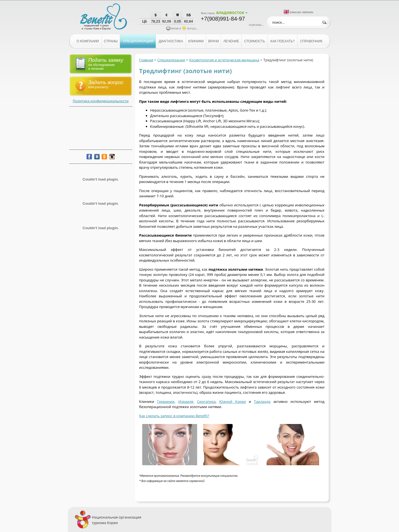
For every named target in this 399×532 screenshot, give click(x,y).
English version (302, 12)
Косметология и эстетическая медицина (224, 60)
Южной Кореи (232, 401)
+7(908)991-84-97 (223, 19)
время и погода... (182, 28)
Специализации (171, 60)
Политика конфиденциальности (101, 101)
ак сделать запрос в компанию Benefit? (175, 416)
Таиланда (262, 401)
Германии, (166, 401)
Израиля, (186, 401)
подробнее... (256, 25)
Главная (146, 60)
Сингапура (206, 401)
